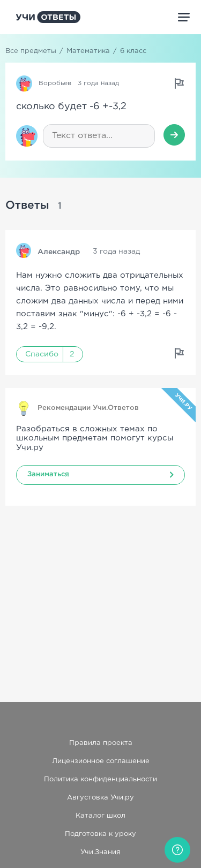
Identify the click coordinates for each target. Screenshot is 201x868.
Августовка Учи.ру (100, 798)
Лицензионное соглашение (101, 761)
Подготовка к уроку (100, 834)
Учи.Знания (100, 852)
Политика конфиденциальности (100, 779)
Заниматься (48, 474)
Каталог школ (100, 816)
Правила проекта (101, 743)
